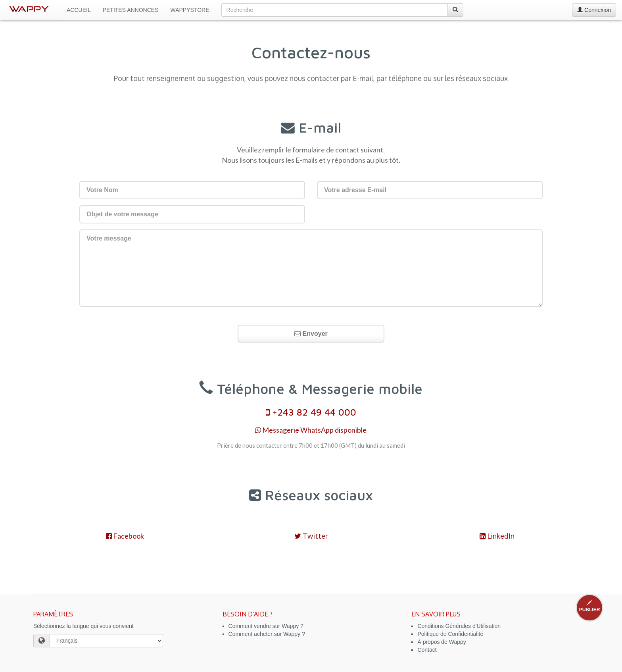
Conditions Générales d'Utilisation (459, 626)
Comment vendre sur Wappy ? (266, 626)
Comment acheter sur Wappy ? (267, 634)
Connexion (594, 10)
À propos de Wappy (442, 642)
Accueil (79, 10)
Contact (427, 650)
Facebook (125, 536)
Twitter (311, 536)
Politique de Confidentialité (450, 634)
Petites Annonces (131, 10)
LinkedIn (497, 536)
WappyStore (190, 10)
